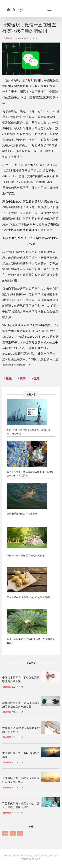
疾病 (13, 833)
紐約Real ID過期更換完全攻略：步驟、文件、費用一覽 (29, 432)
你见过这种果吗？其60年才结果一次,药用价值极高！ (31, 641)
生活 (20, 833)
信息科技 (8, 38)
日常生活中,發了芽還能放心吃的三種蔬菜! (29, 597)
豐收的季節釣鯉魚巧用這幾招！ (23, 514)
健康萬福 (7, 687)
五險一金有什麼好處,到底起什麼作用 (26, 555)
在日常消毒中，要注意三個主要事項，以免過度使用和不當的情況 (30, 474)
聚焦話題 (7, 712)
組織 (5, 833)
